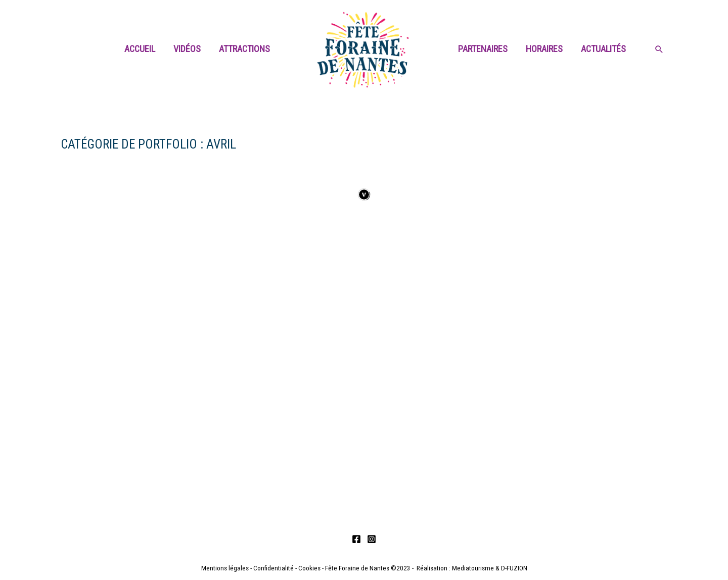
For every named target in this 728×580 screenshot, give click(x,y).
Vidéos (187, 49)
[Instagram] (372, 539)
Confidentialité (274, 568)
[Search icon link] (659, 50)
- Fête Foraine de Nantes (355, 568)
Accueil (140, 49)
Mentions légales (225, 568)
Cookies (309, 568)
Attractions (244, 49)
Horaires (544, 49)
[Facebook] (356, 539)
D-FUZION (514, 568)
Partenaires (483, 49)
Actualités (603, 49)
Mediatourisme (473, 568)
